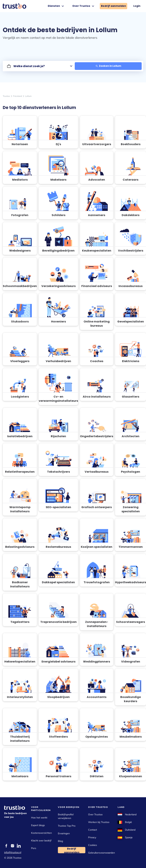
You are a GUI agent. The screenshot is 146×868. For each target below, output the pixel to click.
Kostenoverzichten (41, 833)
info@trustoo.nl (13, 852)
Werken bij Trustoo (99, 822)
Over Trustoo (84, 6)
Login (137, 6)
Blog (60, 841)
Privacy (92, 837)
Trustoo (6, 96)
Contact (93, 830)
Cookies (93, 845)
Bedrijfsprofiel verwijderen (66, 816)
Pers (34, 848)
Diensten (56, 6)
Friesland (17, 96)
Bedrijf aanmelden (113, 6)
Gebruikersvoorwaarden (102, 853)
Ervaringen (64, 833)
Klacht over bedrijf (41, 841)
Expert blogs (38, 825)
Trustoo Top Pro (67, 826)
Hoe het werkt (39, 818)
